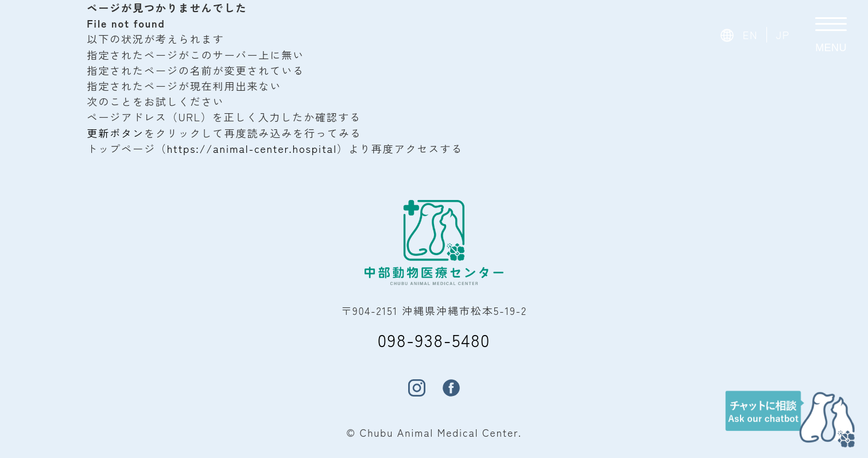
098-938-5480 (434, 340)
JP (783, 34)
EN (751, 34)
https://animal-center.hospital (252, 148)
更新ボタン (115, 133)
